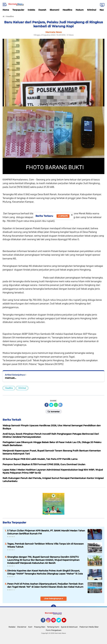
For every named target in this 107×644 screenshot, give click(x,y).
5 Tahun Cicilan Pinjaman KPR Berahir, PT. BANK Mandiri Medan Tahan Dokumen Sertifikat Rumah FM (46, 532)
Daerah (42, 10)
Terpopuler (18, 10)
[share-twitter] (51, 405)
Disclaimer (22, 627)
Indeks (31, 10)
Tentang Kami (53, 627)
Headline (67, 10)
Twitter (60, 621)
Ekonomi (54, 10)
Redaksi (12, 627)
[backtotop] (54, 607)
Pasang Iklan (40, 627)
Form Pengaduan (54, 630)
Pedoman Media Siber (89, 627)
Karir (30, 627)
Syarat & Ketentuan (69, 627)
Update (63, 216)
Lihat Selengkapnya (54, 599)
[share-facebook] (47, 405)
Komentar (54, 411)
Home (6, 10)
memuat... (11, 378)
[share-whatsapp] (56, 405)
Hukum (80, 10)
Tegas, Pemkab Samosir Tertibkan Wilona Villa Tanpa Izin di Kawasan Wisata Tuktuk (45, 545)
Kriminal (92, 10)
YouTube (66, 621)
